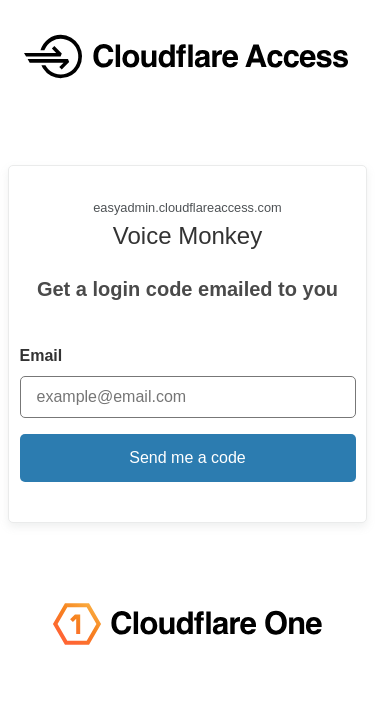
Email (41, 355)
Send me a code (187, 457)
